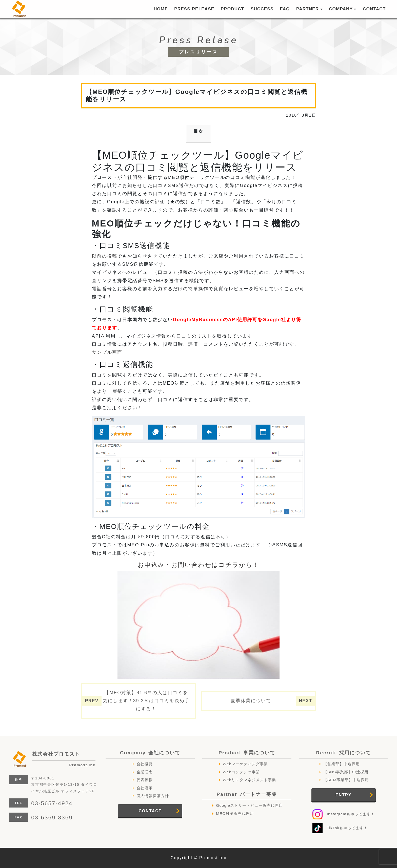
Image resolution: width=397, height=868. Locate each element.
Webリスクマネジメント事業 (249, 780)
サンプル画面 (107, 352)
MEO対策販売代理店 (235, 813)
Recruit (343, 753)
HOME (161, 9)
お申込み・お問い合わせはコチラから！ (198, 565)
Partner (247, 794)
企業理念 (145, 772)
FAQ (285, 9)
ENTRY (344, 795)
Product (247, 753)
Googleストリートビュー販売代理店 (249, 805)
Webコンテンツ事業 (241, 772)
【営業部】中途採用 (342, 764)
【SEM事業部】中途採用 (346, 780)
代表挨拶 (145, 780)
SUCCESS (262, 9)
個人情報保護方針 (153, 796)
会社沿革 (145, 788)
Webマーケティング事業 (245, 764)
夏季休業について (251, 701)
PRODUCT (232, 9)
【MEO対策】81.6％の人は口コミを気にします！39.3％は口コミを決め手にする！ (146, 701)
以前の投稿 (105, 256)
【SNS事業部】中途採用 (346, 772)
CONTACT (374, 9)
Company (150, 753)
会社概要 (145, 764)
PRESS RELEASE (194, 9)
